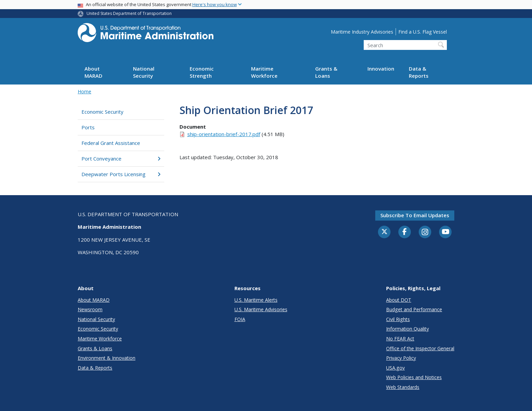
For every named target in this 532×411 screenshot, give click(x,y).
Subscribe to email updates (415, 215)
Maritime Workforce (264, 72)
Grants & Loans (326, 72)
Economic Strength (202, 72)
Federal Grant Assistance (111, 143)
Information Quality (407, 329)
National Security (144, 72)
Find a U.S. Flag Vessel (423, 32)
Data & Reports (419, 72)
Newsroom (90, 309)
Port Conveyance (121, 158)
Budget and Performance (414, 309)
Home (84, 91)
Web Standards (403, 387)
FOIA (240, 319)
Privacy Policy (401, 358)
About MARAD (93, 72)
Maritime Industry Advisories (362, 32)
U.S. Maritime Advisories (261, 309)
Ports (88, 127)
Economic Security (102, 112)
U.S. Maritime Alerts (256, 300)
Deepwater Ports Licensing (121, 174)
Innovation (381, 69)
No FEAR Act (400, 339)
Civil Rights (398, 319)
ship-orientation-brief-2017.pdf (224, 134)
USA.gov (395, 368)
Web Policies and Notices (414, 377)
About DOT (399, 300)
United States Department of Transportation (129, 13)
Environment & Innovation (107, 358)
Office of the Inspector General (420, 348)
